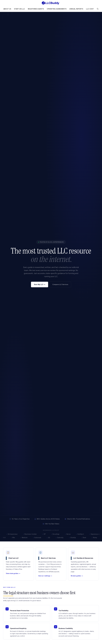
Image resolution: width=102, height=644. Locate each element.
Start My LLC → (40, 284)
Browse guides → (77, 576)
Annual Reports (76, 9)
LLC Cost (90, 9)
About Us (7, 9)
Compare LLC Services (60, 284)
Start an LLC (19, 9)
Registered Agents (36, 9)
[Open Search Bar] (98, 9)
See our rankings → (45, 576)
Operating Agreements (57, 9)
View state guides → (13, 573)
